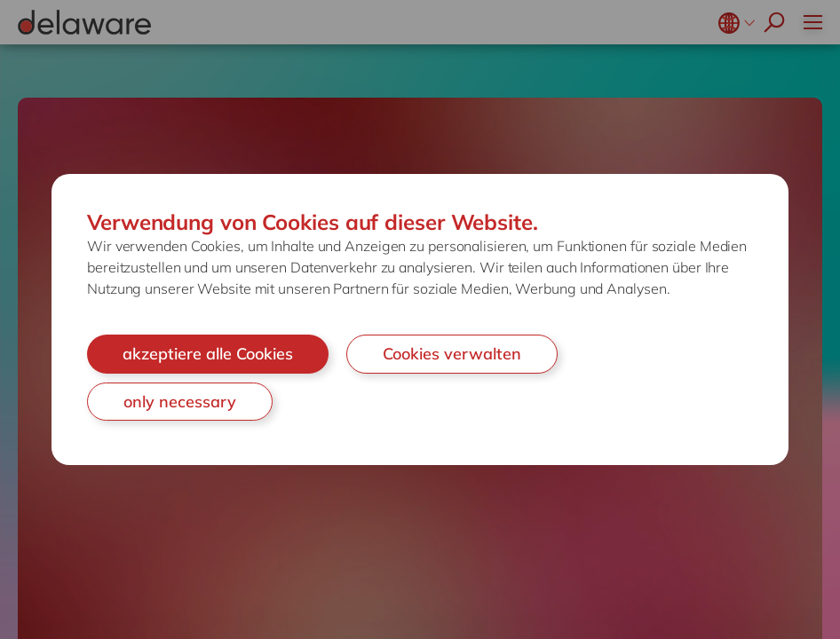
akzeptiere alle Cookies (208, 354)
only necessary (180, 402)
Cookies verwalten (452, 354)
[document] (420, 319)
